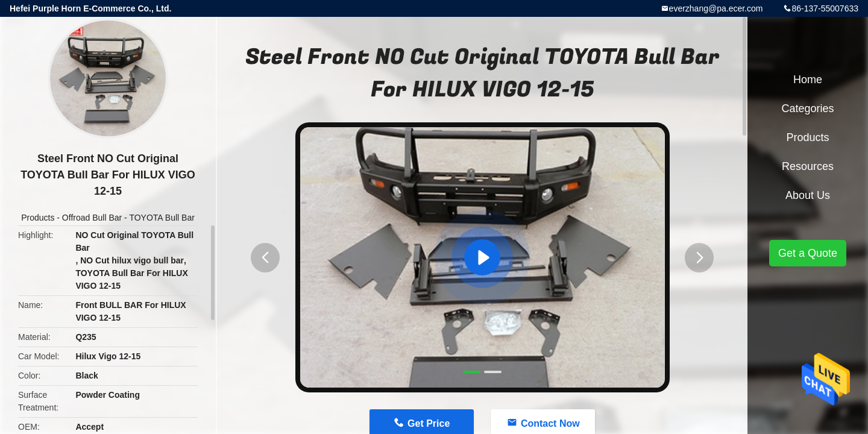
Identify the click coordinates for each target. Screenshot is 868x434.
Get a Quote (808, 253)
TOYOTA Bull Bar (162, 218)
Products (38, 218)
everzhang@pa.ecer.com (716, 8)
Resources (808, 166)
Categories (807, 108)
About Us (808, 195)
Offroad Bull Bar (92, 218)
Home (808, 80)
